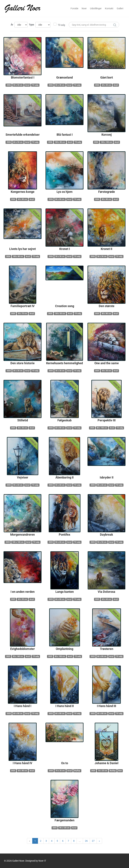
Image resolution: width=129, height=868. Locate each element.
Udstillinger (96, 8)
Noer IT (42, 861)
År (12, 25)
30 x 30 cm (60, 256)
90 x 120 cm (64, 828)
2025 (13, 314)
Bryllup (77, 771)
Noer (84, 8)
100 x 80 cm (60, 142)
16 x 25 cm (103, 771)
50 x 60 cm (18, 485)
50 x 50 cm (18, 85)
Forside (74, 8)
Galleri (120, 8)
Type (31, 25)
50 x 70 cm (22, 314)
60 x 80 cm (22, 199)
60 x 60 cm (106, 599)
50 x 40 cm (60, 85)
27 (93, 841)
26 (86, 841)
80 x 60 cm (102, 485)
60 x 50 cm (106, 85)
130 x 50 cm (60, 314)
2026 (9, 85)
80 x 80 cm (60, 199)
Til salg (61, 25)
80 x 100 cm (102, 428)
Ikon (120, 771)
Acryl (27, 85)
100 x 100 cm (106, 142)
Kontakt (109, 8)
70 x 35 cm (60, 771)
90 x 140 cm (18, 656)
